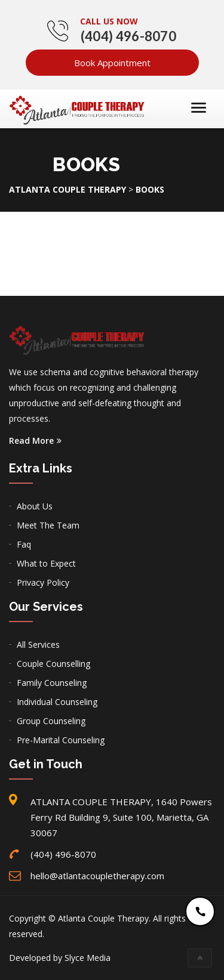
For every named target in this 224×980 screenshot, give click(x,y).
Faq (24, 544)
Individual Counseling (57, 702)
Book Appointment (112, 63)
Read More (35, 441)
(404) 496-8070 (128, 36)
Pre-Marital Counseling (61, 740)
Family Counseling (52, 683)
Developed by (60, 958)
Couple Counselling (53, 664)
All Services (38, 644)
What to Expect (46, 563)
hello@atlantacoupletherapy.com (97, 876)
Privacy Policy (43, 582)
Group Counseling (51, 721)
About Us (35, 506)
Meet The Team (48, 525)
